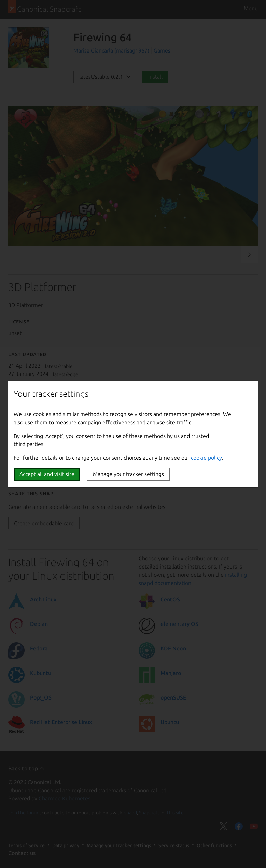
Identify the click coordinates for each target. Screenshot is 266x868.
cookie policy (206, 458)
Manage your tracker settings (128, 474)
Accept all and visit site (47, 474)
